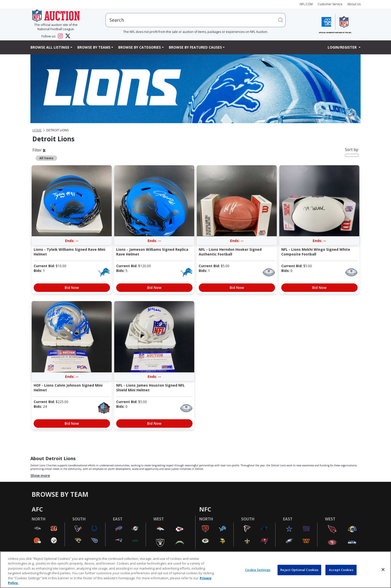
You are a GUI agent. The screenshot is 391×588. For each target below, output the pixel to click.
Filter (39, 150)
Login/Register (343, 47)
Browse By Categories (140, 47)
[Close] (383, 570)
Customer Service (330, 4)
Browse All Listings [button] (50, 47)
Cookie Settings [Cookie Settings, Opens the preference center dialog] (258, 570)
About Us (354, 4)
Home (37, 130)
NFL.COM (306, 4)
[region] (195, 570)
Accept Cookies (341, 570)
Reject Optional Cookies (299, 570)
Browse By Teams (94, 47)
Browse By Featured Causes (195, 47)
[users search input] (195, 20)
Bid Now (72, 288)
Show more (40, 475)
